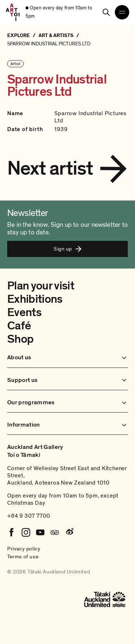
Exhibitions (35, 299)
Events (24, 312)
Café (19, 326)
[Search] (106, 12)
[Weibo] (69, 532)
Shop (20, 339)
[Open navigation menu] (122, 12)
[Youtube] (40, 532)
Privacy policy (24, 549)
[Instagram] (26, 532)
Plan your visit (41, 286)
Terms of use (23, 557)
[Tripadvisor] (55, 532)
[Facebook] (12, 532)
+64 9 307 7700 (29, 516)
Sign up (67, 249)
